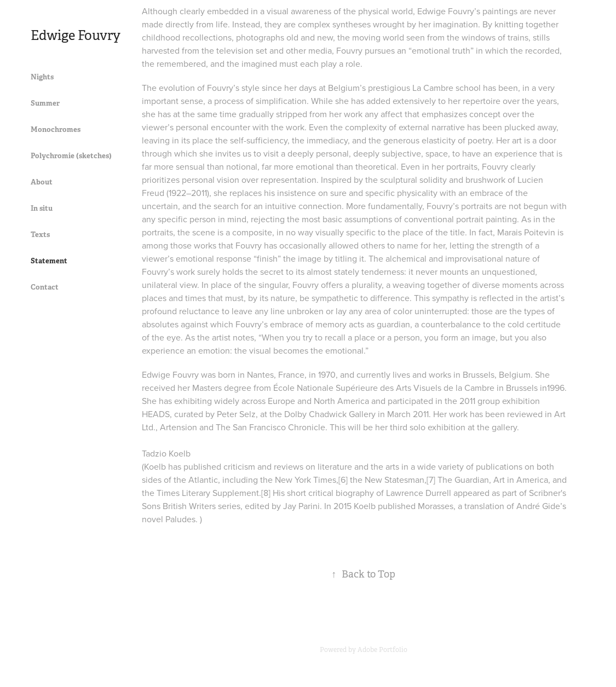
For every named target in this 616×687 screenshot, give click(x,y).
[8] (266, 493)
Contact (45, 287)
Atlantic (203, 480)
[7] (431, 480)
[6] (343, 480)
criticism (239, 466)
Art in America (521, 480)
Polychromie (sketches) (71, 156)
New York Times (306, 480)
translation (484, 506)
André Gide (538, 506)
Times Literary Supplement (208, 493)
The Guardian (463, 480)
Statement (49, 261)
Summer (45, 103)
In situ (42, 208)
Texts (40, 235)
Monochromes (56, 129)
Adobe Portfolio (382, 650)
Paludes (180, 519)
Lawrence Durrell (419, 493)
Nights (42, 77)
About (42, 182)
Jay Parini (301, 506)
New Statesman (395, 480)
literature (335, 466)
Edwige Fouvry (76, 36)
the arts (385, 466)
